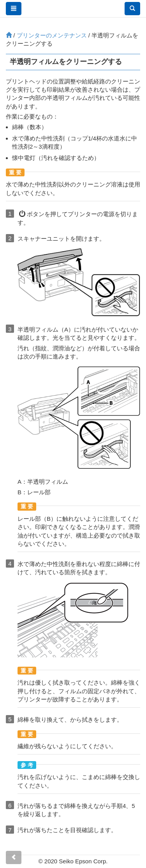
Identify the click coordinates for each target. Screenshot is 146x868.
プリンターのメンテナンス (52, 35)
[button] (132, 9)
